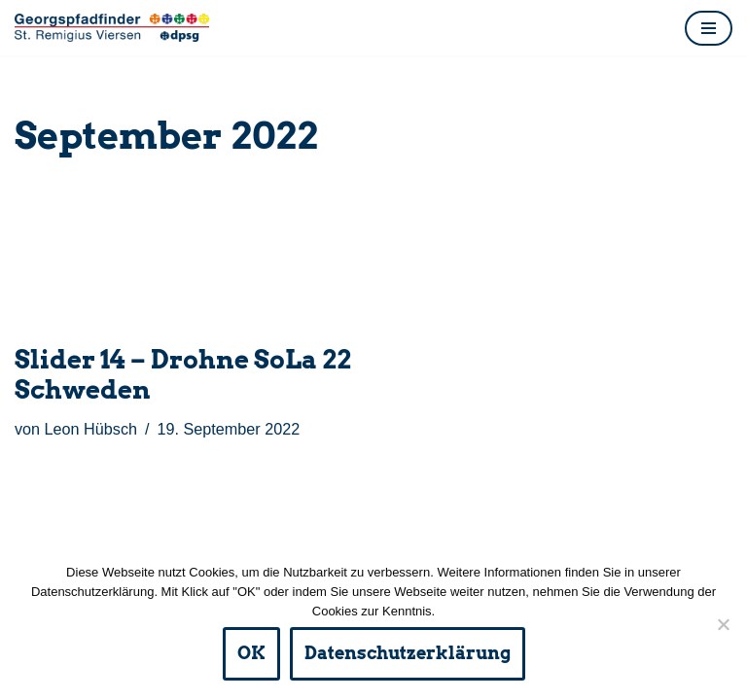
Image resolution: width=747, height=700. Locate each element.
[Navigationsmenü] (709, 28)
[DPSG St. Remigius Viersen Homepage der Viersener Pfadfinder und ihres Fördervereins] (112, 28)
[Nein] (723, 624)
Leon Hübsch (91, 429)
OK (251, 653)
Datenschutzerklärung (408, 653)
